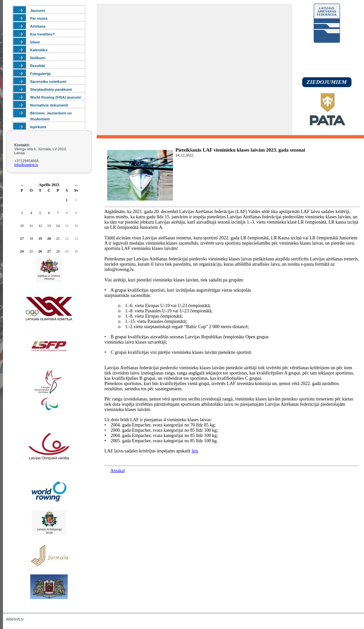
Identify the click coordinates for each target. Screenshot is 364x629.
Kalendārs (39, 50)
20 (49, 238)
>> (76, 186)
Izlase (35, 42)
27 (49, 251)
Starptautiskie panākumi (51, 89)
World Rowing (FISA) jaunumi (56, 97)
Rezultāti (38, 66)
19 (40, 238)
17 (22, 238)
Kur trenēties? (43, 34)
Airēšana (38, 26)
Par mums (39, 18)
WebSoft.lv (15, 619)
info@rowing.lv (26, 165)
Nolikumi (38, 58)
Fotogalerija (40, 74)
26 (40, 251)
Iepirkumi (38, 127)
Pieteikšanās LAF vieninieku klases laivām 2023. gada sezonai (240, 150)
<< (22, 186)
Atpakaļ (118, 471)
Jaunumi (38, 11)
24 (22, 251)
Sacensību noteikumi (48, 82)
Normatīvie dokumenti (49, 105)
